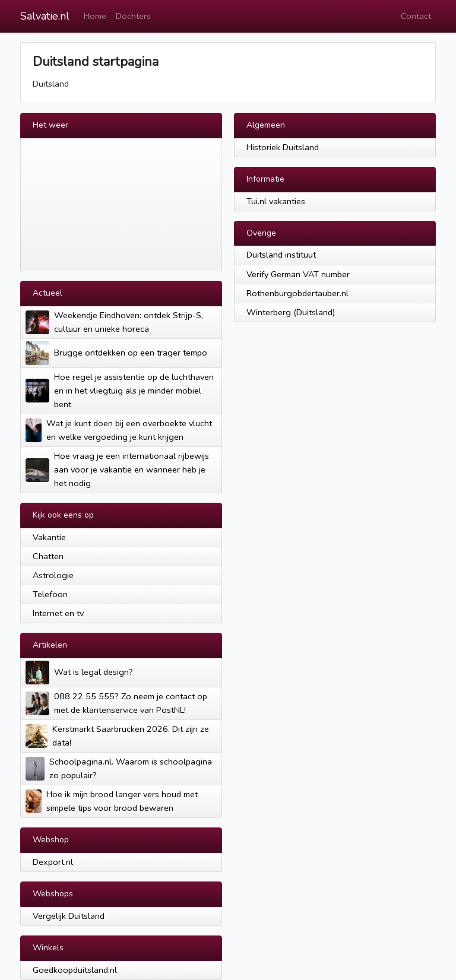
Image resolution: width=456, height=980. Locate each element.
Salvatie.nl (45, 16)
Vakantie (49, 537)
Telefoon (50, 594)
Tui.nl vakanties (276, 201)
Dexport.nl (53, 862)
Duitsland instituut (281, 255)
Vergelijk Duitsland (69, 916)
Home (95, 16)
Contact (416, 16)
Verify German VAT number (298, 274)
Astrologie (53, 575)
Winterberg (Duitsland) (291, 312)
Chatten (48, 556)
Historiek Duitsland (283, 147)
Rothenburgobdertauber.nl (297, 293)
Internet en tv (58, 613)
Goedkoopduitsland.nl (75, 970)
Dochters (133, 16)
